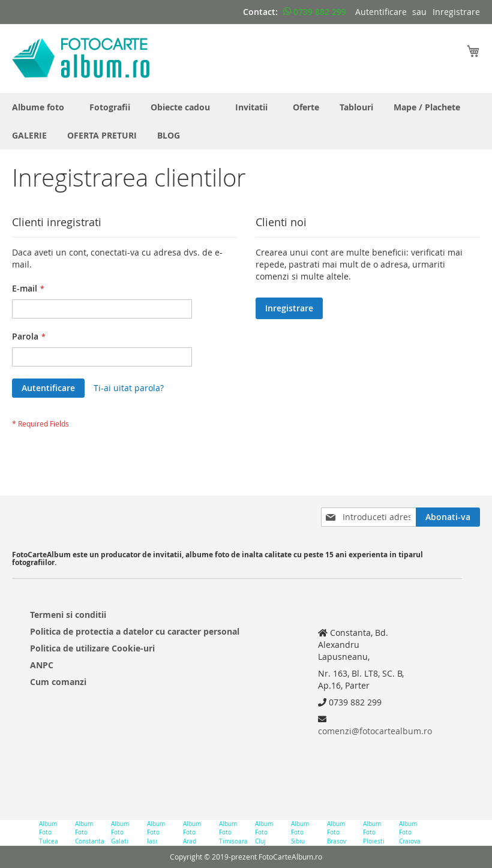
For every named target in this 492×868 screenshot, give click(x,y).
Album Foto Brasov (337, 833)
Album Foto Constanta (88, 833)
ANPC (42, 665)
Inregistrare (456, 12)
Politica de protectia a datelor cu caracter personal (135, 631)
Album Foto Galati (120, 833)
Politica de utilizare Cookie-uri (92, 648)
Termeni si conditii (68, 615)
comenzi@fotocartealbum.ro (375, 731)
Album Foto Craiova (410, 833)
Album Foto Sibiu (300, 833)
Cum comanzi (58, 682)
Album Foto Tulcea (49, 833)
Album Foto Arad (192, 833)
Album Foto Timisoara (232, 833)
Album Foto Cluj (264, 833)
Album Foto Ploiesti (374, 833)
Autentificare (381, 12)
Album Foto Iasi (156, 833)
